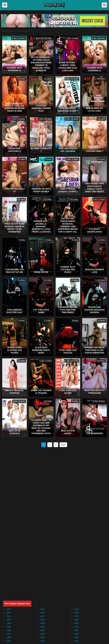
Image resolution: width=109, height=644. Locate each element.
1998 (42, 641)
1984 (76, 623)
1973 (9, 613)
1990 (76, 630)
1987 (76, 627)
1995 (42, 637)
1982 (9, 623)
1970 (9, 609)
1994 (9, 637)
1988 (9, 630)
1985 (9, 627)
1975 (76, 613)
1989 (42, 630)
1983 (42, 623)
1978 (76, 616)
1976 (9, 616)
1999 (76, 641)
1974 (42, 613)
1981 (76, 620)
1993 (76, 634)
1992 (42, 634)
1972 (76, 609)
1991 (9, 634)
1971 (42, 609)
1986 (42, 627)
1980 (42, 620)
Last (63, 445)
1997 (9, 641)
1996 (76, 637)
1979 (9, 620)
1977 (42, 616)
